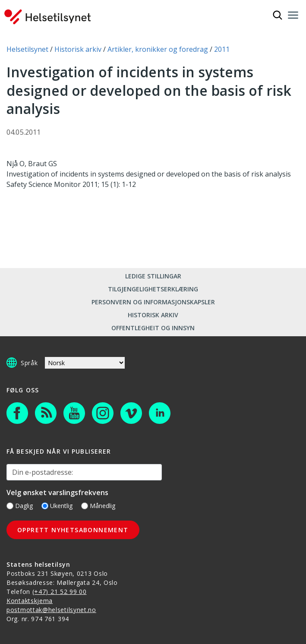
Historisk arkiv (153, 315)
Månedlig (98, 506)
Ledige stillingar (153, 276)
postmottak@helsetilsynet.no (51, 610)
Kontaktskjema (30, 601)
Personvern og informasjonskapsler (153, 302)
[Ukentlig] (45, 506)
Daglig (20, 506)
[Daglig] (10, 506)
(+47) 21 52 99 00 (60, 592)
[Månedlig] (85, 506)
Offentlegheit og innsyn (153, 328)
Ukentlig (57, 506)
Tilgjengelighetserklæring (153, 289)
